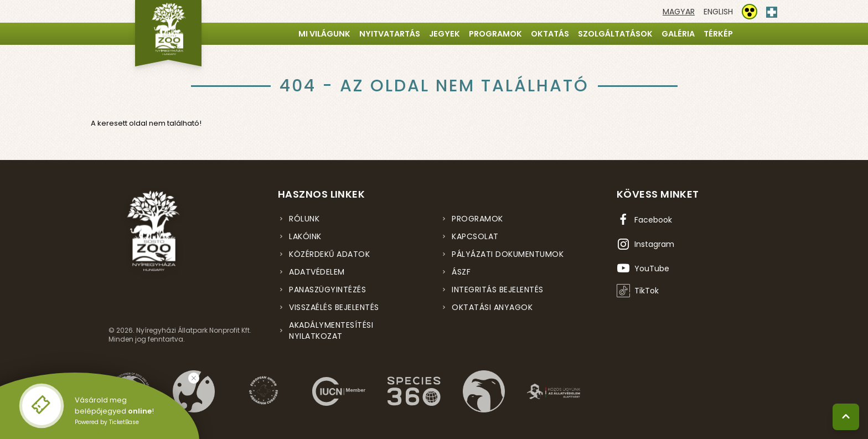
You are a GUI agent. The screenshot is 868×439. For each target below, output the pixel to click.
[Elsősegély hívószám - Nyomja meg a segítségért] (772, 10)
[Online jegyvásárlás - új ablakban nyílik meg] (42, 406)
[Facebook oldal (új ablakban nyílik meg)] (644, 220)
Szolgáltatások (615, 34)
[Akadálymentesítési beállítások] (750, 12)
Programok (495, 34)
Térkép (718, 34)
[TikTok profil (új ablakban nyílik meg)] (638, 291)
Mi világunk (324, 34)
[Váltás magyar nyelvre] (679, 12)
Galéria (678, 34)
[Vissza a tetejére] (846, 417)
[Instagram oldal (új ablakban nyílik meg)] (645, 244)
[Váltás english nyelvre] (718, 12)
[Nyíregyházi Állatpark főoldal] (168, 33)
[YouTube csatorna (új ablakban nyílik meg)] (643, 268)
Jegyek (445, 34)
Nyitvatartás (390, 34)
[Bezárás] (194, 378)
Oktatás (550, 34)
